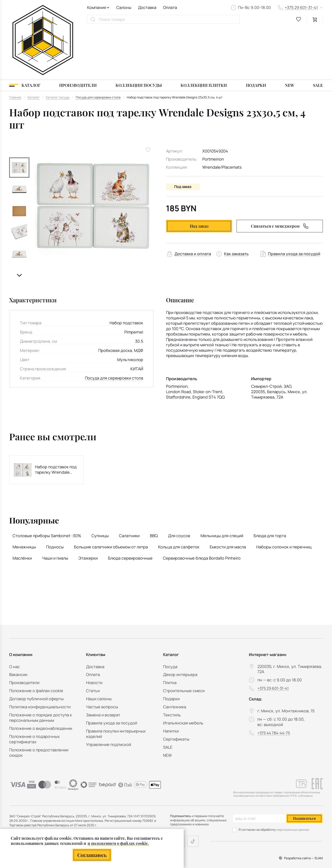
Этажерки (88, 507)
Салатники (129, 484)
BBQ (154, 484)
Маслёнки (22, 507)
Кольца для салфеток (179, 496)
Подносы (55, 496)
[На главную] (43, 14)
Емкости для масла (228, 496)
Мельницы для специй (222, 484)
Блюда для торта (270, 484)
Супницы (100, 484)
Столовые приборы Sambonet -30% (47, 484)
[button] (19, 224)
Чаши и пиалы (55, 507)
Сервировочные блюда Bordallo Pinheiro (202, 507)
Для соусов (179, 484)
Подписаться (304, 818)
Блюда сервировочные (130, 507)
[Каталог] (25, 34)
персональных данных (293, 830)
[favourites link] (299, 19)
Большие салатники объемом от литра (111, 496)
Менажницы (24, 496)
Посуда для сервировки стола (114, 327)
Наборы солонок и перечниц (284, 496)
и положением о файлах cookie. (118, 843)
